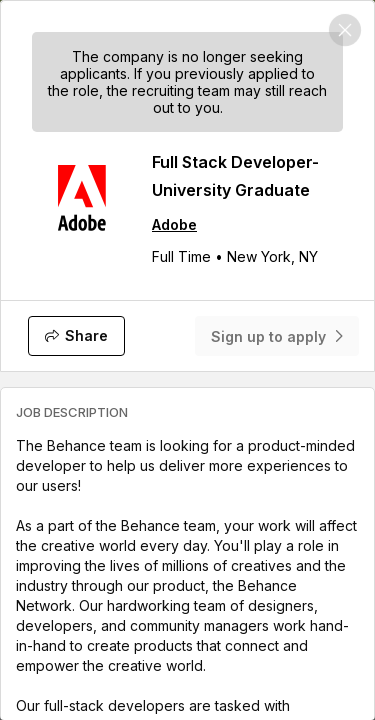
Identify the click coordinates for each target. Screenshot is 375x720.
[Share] (76, 336)
